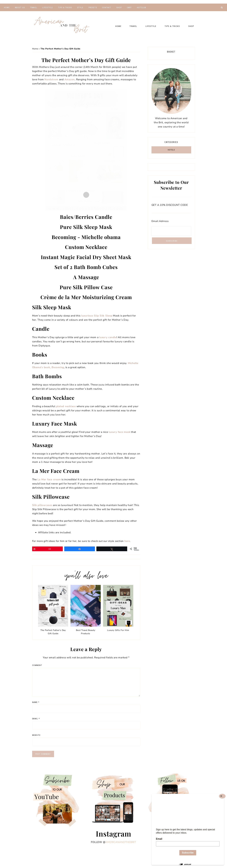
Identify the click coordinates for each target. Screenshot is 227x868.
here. (128, 541)
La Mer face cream (49, 479)
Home (35, 49)
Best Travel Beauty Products (86, 632)
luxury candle (108, 337)
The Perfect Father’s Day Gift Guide (53, 632)
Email (36, 719)
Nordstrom (51, 79)
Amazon (70, 79)
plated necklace (66, 406)
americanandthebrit (121, 842)
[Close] (222, 796)
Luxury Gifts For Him (118, 630)
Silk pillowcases (42, 505)
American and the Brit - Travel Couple (62, 25)
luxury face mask (119, 432)
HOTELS (171, 150)
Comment (37, 665)
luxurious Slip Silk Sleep (97, 316)
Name (36, 702)
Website (36, 735)
